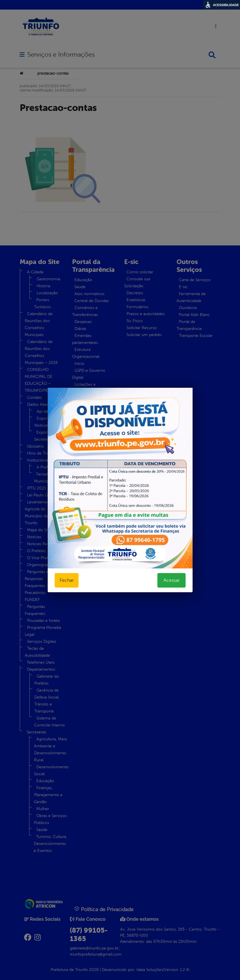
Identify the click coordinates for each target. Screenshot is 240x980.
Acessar (171, 580)
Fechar (67, 580)
